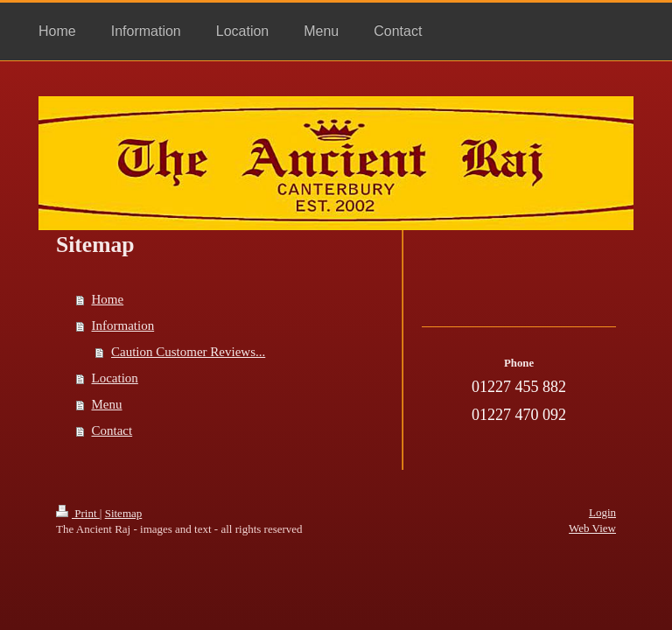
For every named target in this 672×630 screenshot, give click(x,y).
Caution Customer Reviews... (188, 352)
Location (115, 378)
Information (123, 325)
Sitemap (124, 513)
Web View (592, 528)
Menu (107, 404)
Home (108, 299)
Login (602, 512)
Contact (112, 430)
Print (78, 513)
